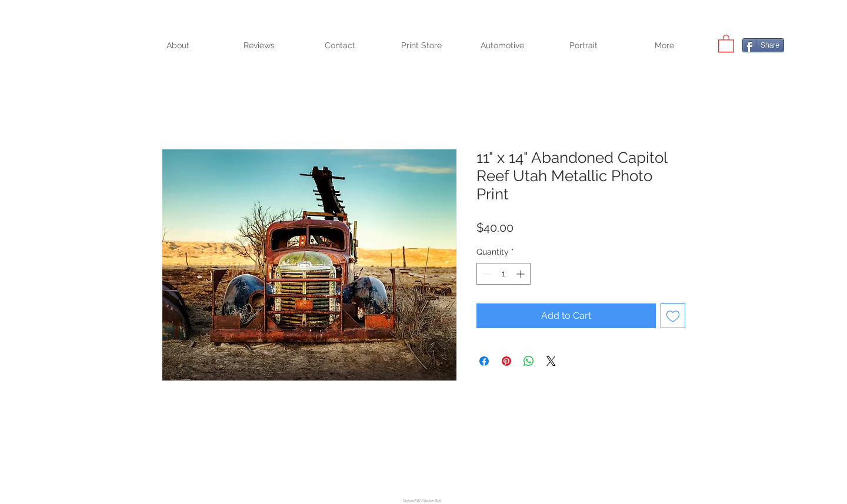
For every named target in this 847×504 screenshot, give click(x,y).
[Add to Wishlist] (673, 316)
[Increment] (521, 274)
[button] (726, 43)
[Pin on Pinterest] (506, 361)
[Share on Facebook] (484, 361)
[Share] (763, 45)
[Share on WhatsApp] (529, 361)
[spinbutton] (503, 274)
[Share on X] (551, 361)
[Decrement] (486, 274)
